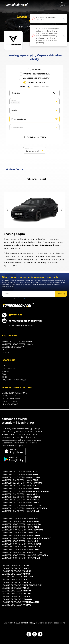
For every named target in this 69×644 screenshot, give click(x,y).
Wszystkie (37, 70)
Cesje (5, 350)
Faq (4, 374)
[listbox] (35, 150)
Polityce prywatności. (24, 298)
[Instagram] (34, 634)
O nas (5, 366)
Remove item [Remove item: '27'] (18, 103)
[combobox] (34, 102)
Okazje (6, 353)
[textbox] (21, 102)
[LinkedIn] (40, 634)
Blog (5, 377)
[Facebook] (29, 634)
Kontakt (6, 371)
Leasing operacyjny (37, 82)
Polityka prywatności (14, 380)
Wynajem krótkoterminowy (37, 78)
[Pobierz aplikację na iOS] (14, 451)
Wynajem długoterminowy (37, 74)
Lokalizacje (8, 369)
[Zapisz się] (61, 294)
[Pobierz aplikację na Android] (14, 459)
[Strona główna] (16, 5)
